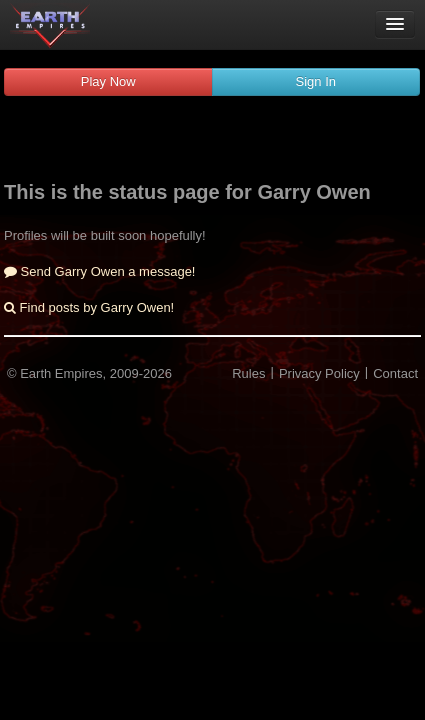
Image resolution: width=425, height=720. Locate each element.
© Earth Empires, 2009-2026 (89, 373)
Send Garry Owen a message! (99, 271)
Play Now (108, 81)
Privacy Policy (319, 373)
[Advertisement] (213, 141)
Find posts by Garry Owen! (89, 307)
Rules (248, 373)
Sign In (316, 81)
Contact (395, 373)
